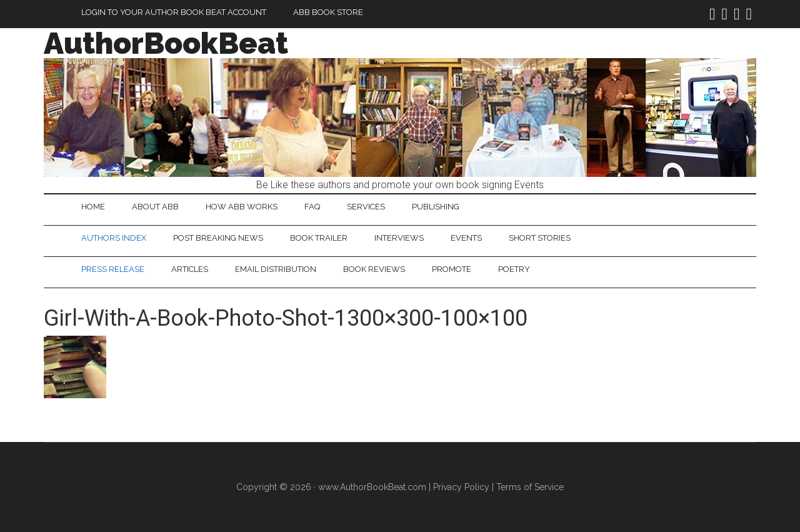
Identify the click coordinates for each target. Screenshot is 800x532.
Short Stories (540, 238)
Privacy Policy (461, 487)
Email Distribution (276, 269)
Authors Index (114, 238)
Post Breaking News (218, 238)
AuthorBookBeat (166, 43)
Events (466, 238)
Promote (452, 269)
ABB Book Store (328, 12)
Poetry (514, 269)
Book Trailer (319, 238)
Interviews (399, 238)
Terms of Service (530, 487)
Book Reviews (374, 269)
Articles (190, 269)
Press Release (113, 269)
